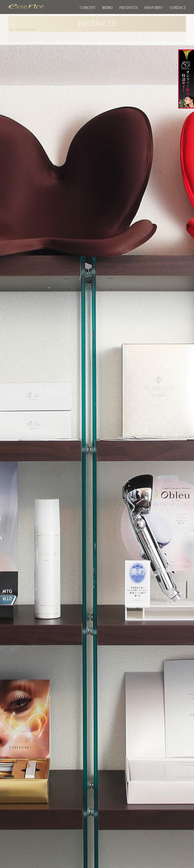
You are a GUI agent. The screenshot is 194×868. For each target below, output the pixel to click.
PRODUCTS (128, 8)
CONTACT (178, 8)
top (12, 30)
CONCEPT (88, 8)
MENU (107, 8)
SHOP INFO (154, 8)
